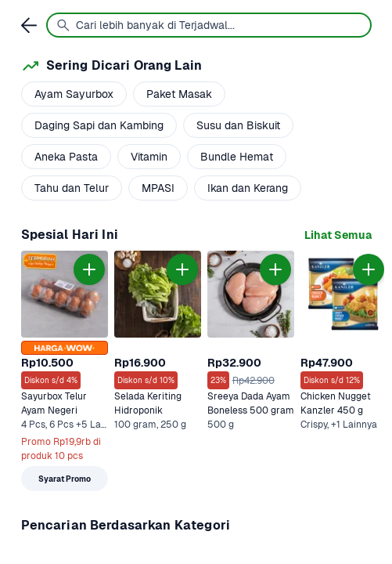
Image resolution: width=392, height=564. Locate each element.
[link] (338, 235)
